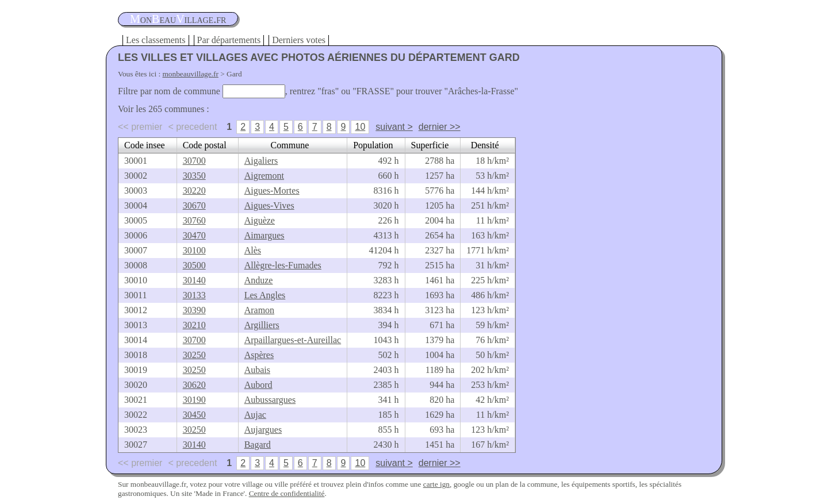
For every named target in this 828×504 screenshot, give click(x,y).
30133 (194, 295)
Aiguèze (260, 220)
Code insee (145, 145)
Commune (290, 145)
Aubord (258, 385)
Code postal (205, 145)
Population (373, 145)
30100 (194, 250)
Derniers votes (299, 40)
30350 (194, 176)
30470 (194, 235)
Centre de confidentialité (287, 493)
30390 (194, 310)
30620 (194, 385)
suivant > (394, 127)
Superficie (430, 145)
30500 (194, 265)
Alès (253, 250)
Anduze (259, 280)
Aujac (255, 415)
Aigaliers (261, 161)
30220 (194, 191)
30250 (194, 355)
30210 (194, 325)
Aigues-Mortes (272, 191)
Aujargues (263, 430)
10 (360, 127)
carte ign (436, 484)
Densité (485, 145)
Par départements (229, 40)
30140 (194, 280)
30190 (194, 400)
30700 (194, 161)
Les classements (156, 40)
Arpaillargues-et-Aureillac (293, 340)
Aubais (257, 370)
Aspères (259, 355)
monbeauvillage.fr (191, 74)
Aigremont (264, 176)
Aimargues (264, 235)
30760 (194, 220)
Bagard (258, 445)
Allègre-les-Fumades (283, 265)
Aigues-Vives (269, 205)
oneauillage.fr (178, 19)
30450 (194, 415)
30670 (194, 205)
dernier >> (440, 127)
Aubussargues (270, 400)
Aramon (259, 310)
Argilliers (262, 325)
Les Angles (265, 295)
